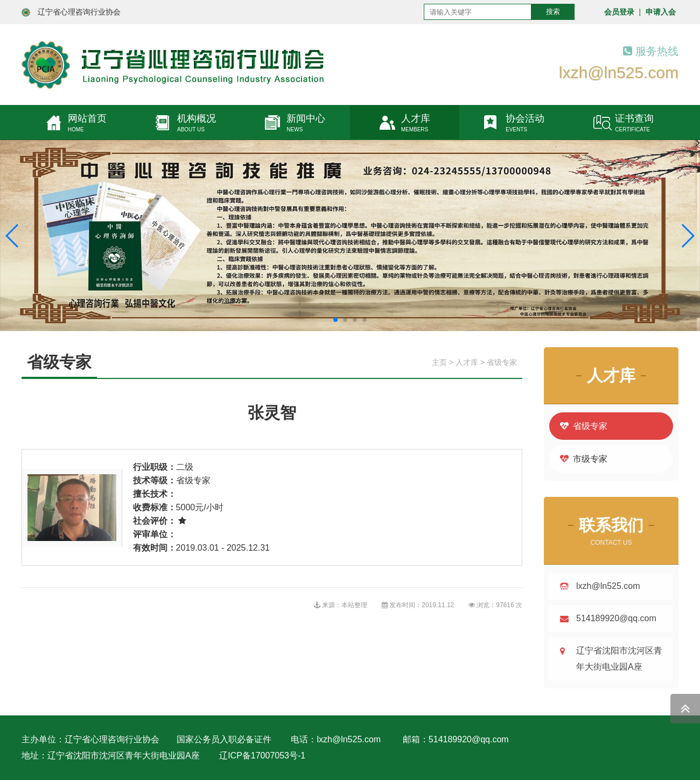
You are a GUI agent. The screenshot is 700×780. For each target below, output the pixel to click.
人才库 (467, 362)
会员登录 (619, 12)
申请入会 (661, 12)
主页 (439, 362)
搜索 (553, 12)
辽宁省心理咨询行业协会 (79, 12)
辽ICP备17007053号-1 (262, 756)
